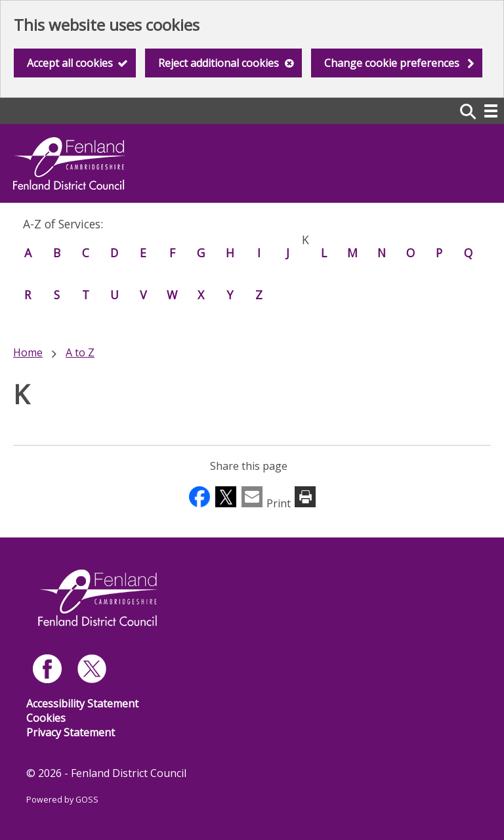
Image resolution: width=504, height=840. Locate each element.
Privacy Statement (71, 732)
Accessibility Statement (82, 703)
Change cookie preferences (392, 63)
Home (28, 352)
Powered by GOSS (62, 800)
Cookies (46, 718)
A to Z (80, 352)
